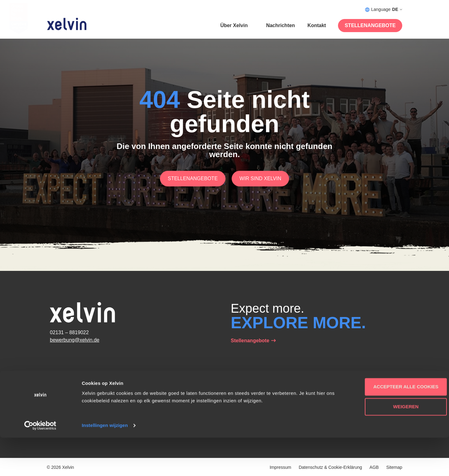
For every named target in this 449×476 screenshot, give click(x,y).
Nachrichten (280, 25)
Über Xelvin (234, 25)
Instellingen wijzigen (105, 464)
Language (384, 10)
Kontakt (317, 25)
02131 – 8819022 (69, 332)
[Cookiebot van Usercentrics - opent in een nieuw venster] (40, 464)
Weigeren (397, 445)
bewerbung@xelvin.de (75, 340)
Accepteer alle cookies (397, 425)
